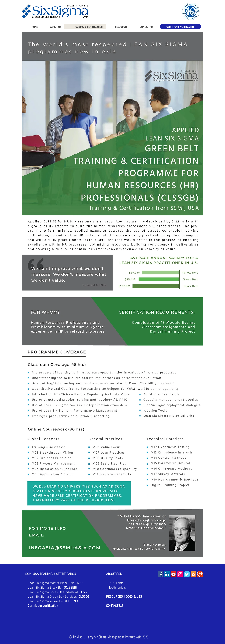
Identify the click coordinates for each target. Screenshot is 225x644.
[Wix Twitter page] (187, 574)
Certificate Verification (43, 606)
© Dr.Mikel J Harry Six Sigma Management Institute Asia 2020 (109, 637)
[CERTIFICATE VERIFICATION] (180, 27)
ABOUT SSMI (115, 574)
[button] (118, 27)
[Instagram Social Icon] (180, 574)
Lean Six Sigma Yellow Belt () (53, 601)
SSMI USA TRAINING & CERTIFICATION (51, 574)
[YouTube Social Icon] (174, 574)
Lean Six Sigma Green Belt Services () (59, 597)
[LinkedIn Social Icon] (167, 574)
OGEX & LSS (134, 597)
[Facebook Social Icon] (160, 574)
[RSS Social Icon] (193, 574)
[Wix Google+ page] (200, 574)
